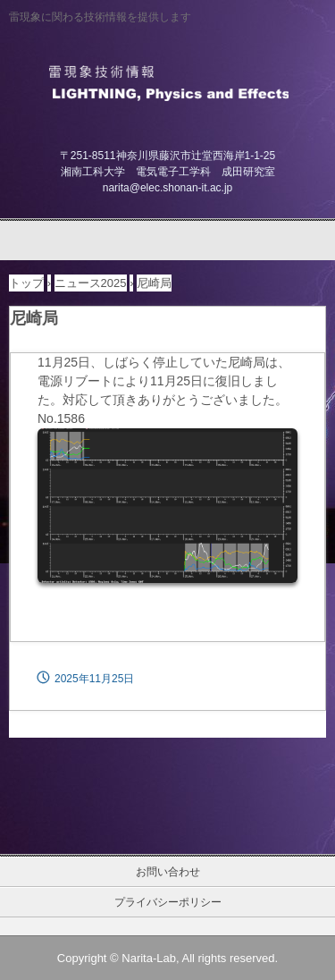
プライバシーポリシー (168, 902)
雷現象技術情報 (167, 81)
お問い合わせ (168, 872)
